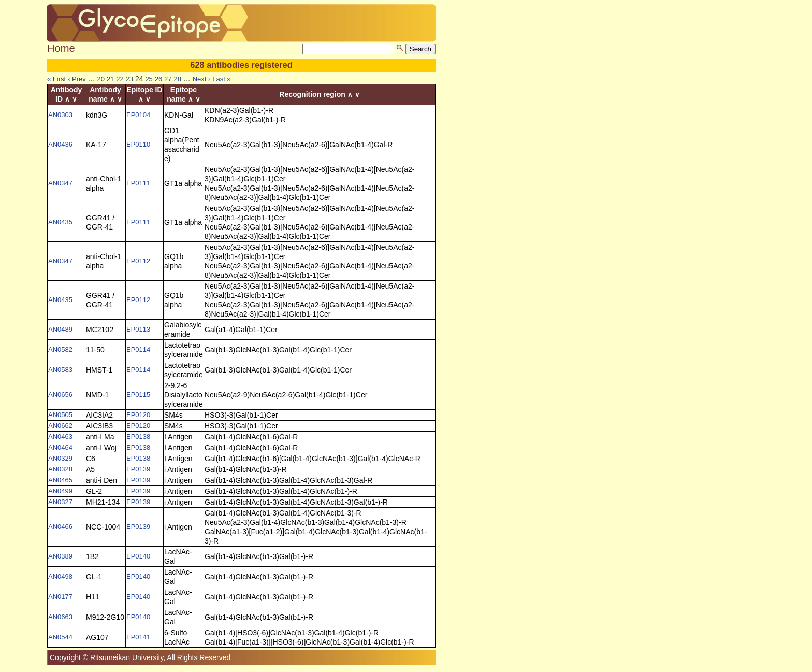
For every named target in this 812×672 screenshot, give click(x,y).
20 (100, 79)
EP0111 (138, 183)
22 (120, 79)
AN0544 (60, 637)
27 (168, 79)
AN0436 (60, 144)
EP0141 (138, 637)
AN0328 (60, 469)
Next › (202, 79)
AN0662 (60, 426)
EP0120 (138, 415)
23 (129, 79)
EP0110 (138, 144)
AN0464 (60, 447)
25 (149, 79)
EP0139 (138, 469)
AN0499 (60, 491)
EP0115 (138, 395)
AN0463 (60, 437)
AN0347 (60, 183)
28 (177, 79)
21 (110, 79)
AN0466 (60, 527)
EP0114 (138, 349)
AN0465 (60, 480)
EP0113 (138, 329)
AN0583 (60, 370)
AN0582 (60, 349)
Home (61, 48)
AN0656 (60, 395)
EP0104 (138, 115)
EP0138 (138, 437)
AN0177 (60, 597)
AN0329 (60, 458)
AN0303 (60, 115)
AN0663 (60, 617)
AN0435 (60, 222)
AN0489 (60, 329)
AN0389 (60, 556)
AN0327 (60, 502)
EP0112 (138, 261)
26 (158, 79)
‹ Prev (77, 79)
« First (56, 79)
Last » (221, 79)
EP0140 (138, 556)
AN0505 (60, 415)
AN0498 (60, 576)
